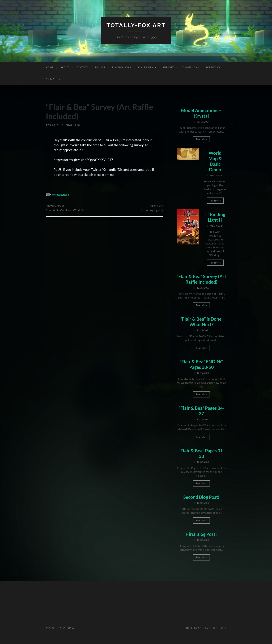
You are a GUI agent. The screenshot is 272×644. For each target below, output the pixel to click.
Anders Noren (208, 628)
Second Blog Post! (201, 497)
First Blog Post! (201, 534)
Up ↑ (224, 628)
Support (168, 67)
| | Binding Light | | (152, 208)
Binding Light (122, 67)
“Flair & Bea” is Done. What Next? (67, 208)
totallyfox (73, 125)
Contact (82, 67)
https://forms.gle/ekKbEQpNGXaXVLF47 (83, 160)
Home (50, 67)
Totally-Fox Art (136, 25)
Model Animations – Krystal (201, 113)
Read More (201, 139)
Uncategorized (60, 195)
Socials (100, 67)
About (65, 67)
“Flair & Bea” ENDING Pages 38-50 (201, 364)
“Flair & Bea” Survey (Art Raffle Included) (201, 279)
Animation (53, 79)
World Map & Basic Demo (215, 161)
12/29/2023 (53, 125)
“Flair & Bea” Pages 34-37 (201, 411)
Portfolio (213, 67)
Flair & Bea (146, 67)
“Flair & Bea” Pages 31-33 (201, 453)
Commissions (190, 67)
